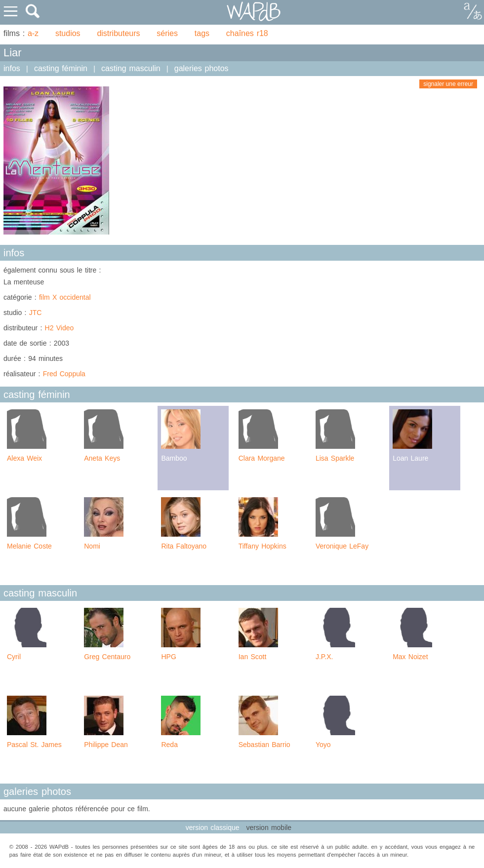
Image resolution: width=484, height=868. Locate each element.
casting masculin (131, 68)
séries (167, 33)
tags (202, 33)
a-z (33, 33)
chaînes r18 (247, 33)
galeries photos (202, 68)
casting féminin (61, 68)
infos (12, 68)
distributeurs (118, 33)
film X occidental (65, 297)
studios (68, 33)
